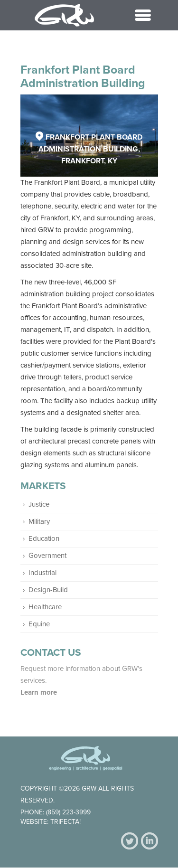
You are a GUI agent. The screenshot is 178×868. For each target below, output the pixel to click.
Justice (39, 504)
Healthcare (45, 607)
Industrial (42, 573)
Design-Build (48, 590)
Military (39, 521)
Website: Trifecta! (51, 822)
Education (44, 538)
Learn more (40, 692)
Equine (39, 624)
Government (47, 556)
